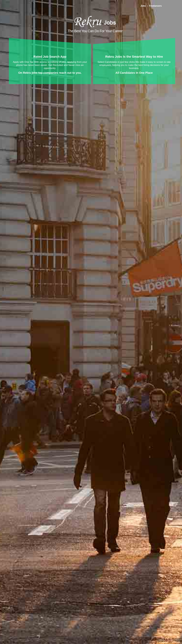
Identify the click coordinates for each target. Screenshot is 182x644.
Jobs (143, 6)
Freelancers (155, 6)
